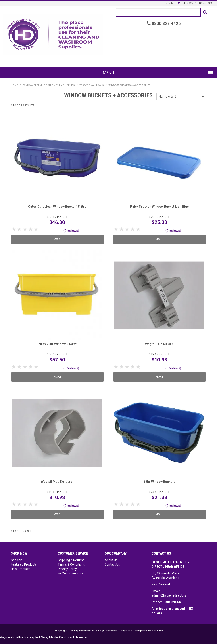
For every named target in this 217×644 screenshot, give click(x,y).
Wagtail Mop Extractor (57, 482)
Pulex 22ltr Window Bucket (57, 344)
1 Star (14, 229)
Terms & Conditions (71, 564)
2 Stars (20, 229)
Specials (17, 560)
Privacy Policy (67, 569)
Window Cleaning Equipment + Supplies (49, 85)
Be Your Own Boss (71, 573)
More (58, 239)
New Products (21, 569)
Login (169, 3)
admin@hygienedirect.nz (169, 595)
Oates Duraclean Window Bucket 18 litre (57, 207)
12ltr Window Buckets (159, 482)
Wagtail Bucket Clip (159, 344)
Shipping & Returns (71, 560)
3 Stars (25, 229)
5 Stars (36, 229)
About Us (111, 560)
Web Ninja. (157, 631)
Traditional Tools (92, 85)
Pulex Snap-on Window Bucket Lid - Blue (159, 207)
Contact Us (112, 564)
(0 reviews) (71, 231)
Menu (108, 73)
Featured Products (24, 564)
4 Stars (31, 229)
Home (14, 85)
